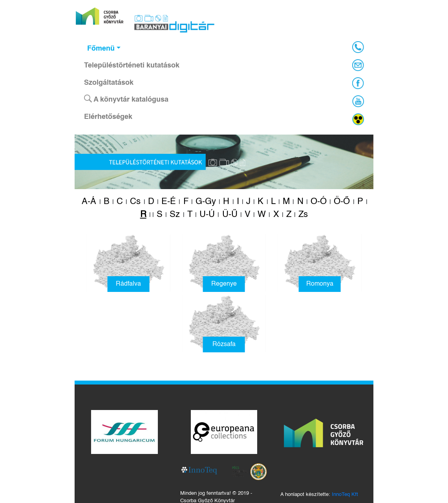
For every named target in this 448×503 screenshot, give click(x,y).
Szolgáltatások (109, 83)
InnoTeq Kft (345, 495)
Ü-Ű (230, 215)
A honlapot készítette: (319, 495)
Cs (135, 202)
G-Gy (206, 202)
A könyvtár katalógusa (126, 99)
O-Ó (319, 202)
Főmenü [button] (101, 49)
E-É (169, 202)
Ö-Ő (342, 202)
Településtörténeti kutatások (132, 66)
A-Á (89, 202)
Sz (175, 215)
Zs (303, 215)
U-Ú (207, 215)
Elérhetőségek (108, 117)
